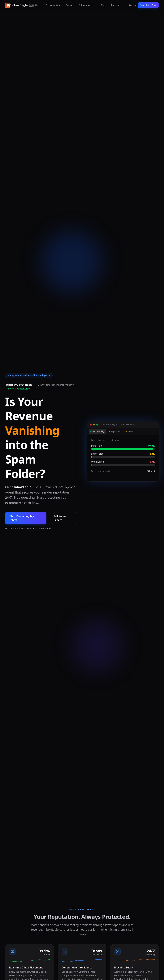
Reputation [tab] (115, 431)
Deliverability (53, 5)
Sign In (132, 5)
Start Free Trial (148, 5)
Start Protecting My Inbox (26, 518)
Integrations (87, 5)
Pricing (69, 5)
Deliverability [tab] (97, 431)
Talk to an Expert (60, 518)
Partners (116, 5)
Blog (103, 5)
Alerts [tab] (129, 431)
